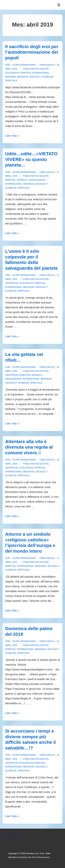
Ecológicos (12, 73)
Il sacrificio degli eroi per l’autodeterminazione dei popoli (32, 52)
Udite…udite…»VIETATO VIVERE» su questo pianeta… (31, 159)
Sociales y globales (41, 77)
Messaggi (23, 77)
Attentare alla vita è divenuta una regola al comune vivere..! (29, 447)
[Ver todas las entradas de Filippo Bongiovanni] (23, 65)
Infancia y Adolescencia (31, 180)
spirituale (11, 81)
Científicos (12, 283)
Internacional (41, 73)
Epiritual (26, 73)
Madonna (10, 77)
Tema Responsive (41, 857)
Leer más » (12, 136)
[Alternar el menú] (59, 5)
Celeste (44, 69)
